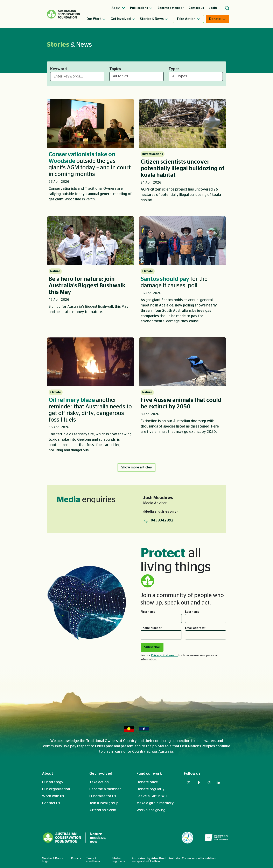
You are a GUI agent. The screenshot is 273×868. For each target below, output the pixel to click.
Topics (115, 69)
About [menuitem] (118, 8)
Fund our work (149, 774)
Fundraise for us (103, 796)
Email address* (195, 629)
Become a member (105, 789)
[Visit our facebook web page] (199, 783)
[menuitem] (99, 19)
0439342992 (162, 521)
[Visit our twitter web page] (189, 783)
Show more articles (136, 467)
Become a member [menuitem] (171, 8)
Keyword (58, 69)
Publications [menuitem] (141, 8)
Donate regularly (150, 789)
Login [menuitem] (213, 8)
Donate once (147, 782)
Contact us (51, 803)
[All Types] (196, 76)
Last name (192, 612)
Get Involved (123, 19)
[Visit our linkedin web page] (218, 783)
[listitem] (90, 153)
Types (174, 69)
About (48, 774)
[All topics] (136, 76)
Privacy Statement (164, 656)
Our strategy (53, 782)
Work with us (53, 796)
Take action (99, 782)
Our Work (96, 19)
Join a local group (104, 803)
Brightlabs (118, 862)
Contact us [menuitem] (196, 8)
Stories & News (154, 19)
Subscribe (152, 647)
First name (148, 612)
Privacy (76, 859)
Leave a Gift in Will (152, 796)
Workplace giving (151, 810)
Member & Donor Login (53, 860)
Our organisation (56, 789)
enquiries (86, 500)
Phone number (151, 629)
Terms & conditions (93, 860)
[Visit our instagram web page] (209, 783)
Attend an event (103, 810)
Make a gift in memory (155, 803)
